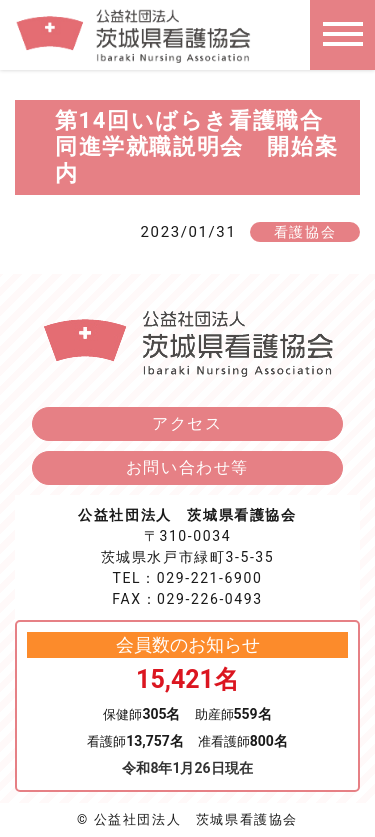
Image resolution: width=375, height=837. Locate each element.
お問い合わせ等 (187, 467)
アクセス (187, 423)
